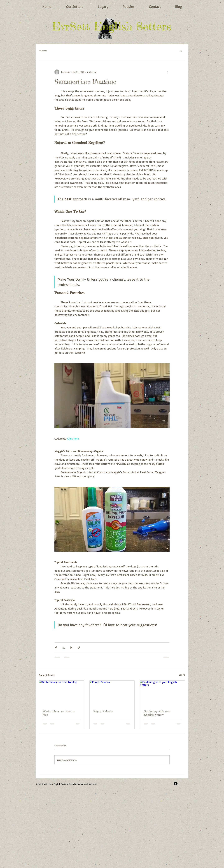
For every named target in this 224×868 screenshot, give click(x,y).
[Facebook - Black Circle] (176, 784)
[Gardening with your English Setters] (162, 693)
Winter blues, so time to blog (58, 713)
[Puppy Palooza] (112, 693)
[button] (181, 51)
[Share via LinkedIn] (71, 648)
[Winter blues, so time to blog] (62, 693)
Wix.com (93, 784)
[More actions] (168, 72)
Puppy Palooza (103, 711)
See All (182, 675)
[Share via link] (79, 648)
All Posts (43, 51)
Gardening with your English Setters (157, 713)
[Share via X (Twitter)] (64, 648)
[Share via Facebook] (56, 648)
